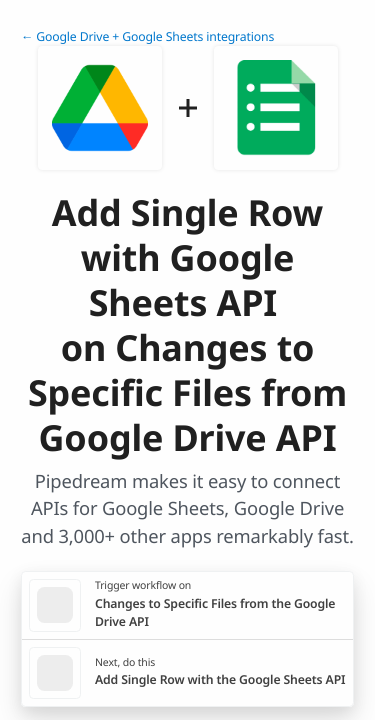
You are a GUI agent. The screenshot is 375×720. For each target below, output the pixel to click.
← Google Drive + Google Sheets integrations (147, 36)
